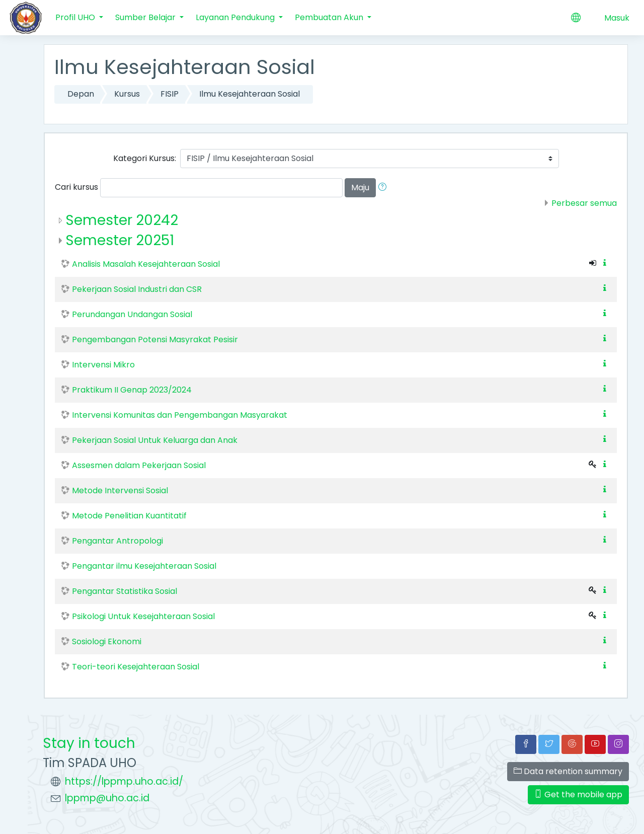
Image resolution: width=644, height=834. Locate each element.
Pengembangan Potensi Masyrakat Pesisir (155, 339)
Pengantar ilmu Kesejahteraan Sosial (144, 566)
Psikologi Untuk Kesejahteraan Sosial (143, 616)
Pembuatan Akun (330, 17)
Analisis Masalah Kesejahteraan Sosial (146, 264)
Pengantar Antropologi (117, 541)
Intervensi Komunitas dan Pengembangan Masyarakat (180, 415)
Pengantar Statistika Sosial (125, 591)
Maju (360, 187)
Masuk (617, 18)
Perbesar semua (584, 203)
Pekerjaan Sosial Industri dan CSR (137, 289)
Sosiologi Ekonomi (107, 641)
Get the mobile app (578, 794)
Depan (81, 94)
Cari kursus (76, 187)
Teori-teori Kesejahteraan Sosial (136, 667)
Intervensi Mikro (103, 365)
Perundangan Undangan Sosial (132, 314)
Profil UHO (76, 17)
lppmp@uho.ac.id (107, 798)
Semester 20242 (122, 220)
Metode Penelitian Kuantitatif (129, 516)
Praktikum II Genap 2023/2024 (132, 390)
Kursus (127, 94)
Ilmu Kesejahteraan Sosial (250, 94)
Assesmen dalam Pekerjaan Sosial (139, 465)
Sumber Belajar (146, 17)
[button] (384, 188)
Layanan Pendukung (236, 17)
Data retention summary (568, 771)
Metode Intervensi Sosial (120, 490)
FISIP (170, 94)
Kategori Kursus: (145, 158)
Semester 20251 (120, 240)
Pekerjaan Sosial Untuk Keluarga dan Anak (155, 440)
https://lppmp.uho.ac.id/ (124, 781)
